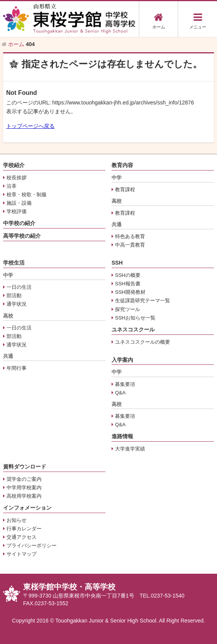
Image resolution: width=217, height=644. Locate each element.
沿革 (12, 186)
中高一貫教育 (130, 245)
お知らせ (17, 520)
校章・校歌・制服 (27, 195)
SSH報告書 (128, 284)
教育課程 (125, 190)
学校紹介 (14, 165)
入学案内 (122, 360)
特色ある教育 (130, 236)
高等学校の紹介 (22, 236)
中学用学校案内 (24, 488)
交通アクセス (22, 537)
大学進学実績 (130, 449)
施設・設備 (19, 203)
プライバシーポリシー (32, 545)
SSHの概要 (128, 275)
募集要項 (125, 384)
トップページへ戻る (30, 126)
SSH (117, 263)
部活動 (14, 296)
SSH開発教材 (130, 292)
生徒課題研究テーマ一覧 (143, 300)
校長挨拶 (17, 178)
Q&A (120, 393)
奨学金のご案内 (24, 479)
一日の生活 (19, 287)
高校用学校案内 (24, 496)
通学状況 (17, 304)
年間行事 (17, 368)
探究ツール (128, 309)
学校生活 (14, 263)
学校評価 (17, 211)
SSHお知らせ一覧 (135, 318)
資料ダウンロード (25, 467)
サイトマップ (22, 554)
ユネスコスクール (133, 329)
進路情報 (122, 436)
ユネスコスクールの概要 (143, 342)
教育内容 (122, 165)
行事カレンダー (24, 529)
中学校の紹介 (19, 223)
